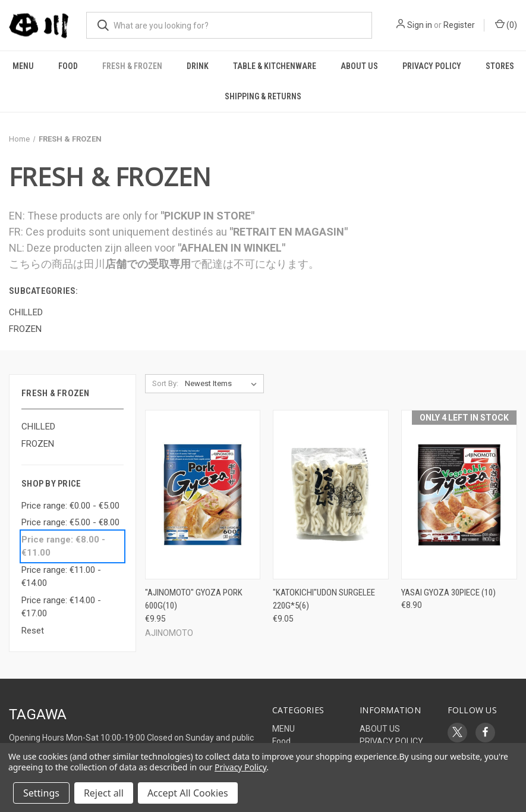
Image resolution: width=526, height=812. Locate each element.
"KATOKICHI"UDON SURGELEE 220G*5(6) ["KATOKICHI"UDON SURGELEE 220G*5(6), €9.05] (324, 599)
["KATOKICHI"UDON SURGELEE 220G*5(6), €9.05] (331, 495)
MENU (23, 66)
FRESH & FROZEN (132, 66)
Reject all (104, 793)
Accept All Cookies (188, 793)
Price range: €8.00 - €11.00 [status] (63, 546)
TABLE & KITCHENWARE (275, 66)
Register (459, 25)
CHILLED (38, 427)
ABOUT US (359, 66)
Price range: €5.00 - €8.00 (70, 522)
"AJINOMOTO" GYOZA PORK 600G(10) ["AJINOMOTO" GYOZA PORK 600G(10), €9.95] (194, 599)
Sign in (420, 25)
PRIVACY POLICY (432, 66)
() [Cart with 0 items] (506, 24)
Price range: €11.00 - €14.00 (61, 577)
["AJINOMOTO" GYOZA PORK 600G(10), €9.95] (203, 495)
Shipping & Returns (263, 96)
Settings (41, 793)
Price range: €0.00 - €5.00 (70, 506)
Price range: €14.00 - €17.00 (61, 607)
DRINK (198, 66)
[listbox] (223, 384)
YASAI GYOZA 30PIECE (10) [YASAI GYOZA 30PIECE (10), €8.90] (448, 592)
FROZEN (38, 444)
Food (68, 66)
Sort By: (165, 383)
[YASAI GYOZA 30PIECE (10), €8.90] (459, 495)
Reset (33, 631)
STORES (500, 66)
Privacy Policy (240, 767)
